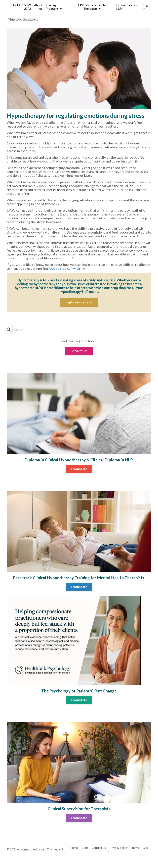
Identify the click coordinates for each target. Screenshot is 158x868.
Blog (85, 848)
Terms (135, 848)
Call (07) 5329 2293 (22, 7)
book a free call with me (67, 268)
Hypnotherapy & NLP (127, 7)
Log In (145, 7)
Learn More (79, 469)
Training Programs (54, 7)
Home (74, 848)
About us (38, 7)
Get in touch (79, 351)
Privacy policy (119, 848)
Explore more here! (79, 302)
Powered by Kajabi (142, 860)
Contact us (99, 848)
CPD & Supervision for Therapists (93, 7)
